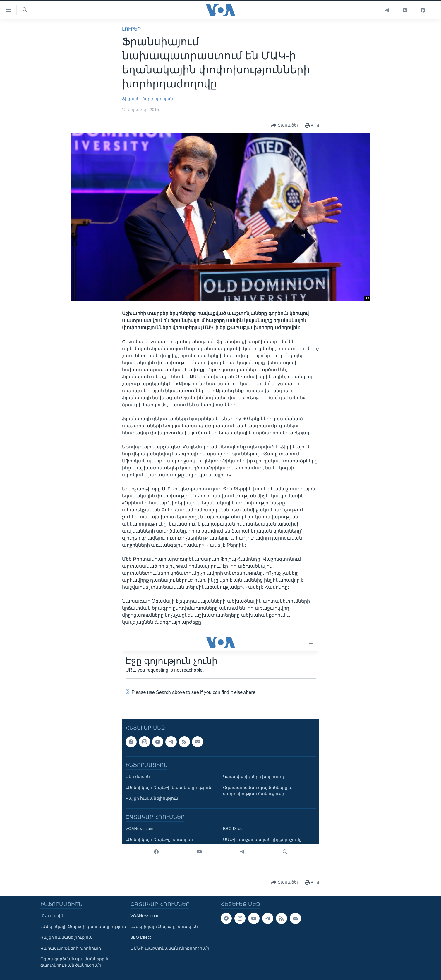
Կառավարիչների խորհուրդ (71, 948)
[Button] (284, 126)
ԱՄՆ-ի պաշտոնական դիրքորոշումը (170, 948)
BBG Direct (141, 937)
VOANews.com (144, 916)
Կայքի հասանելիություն (67, 937)
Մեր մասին (53, 916)
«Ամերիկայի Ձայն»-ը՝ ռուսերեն (164, 927)
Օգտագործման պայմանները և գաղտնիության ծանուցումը (75, 962)
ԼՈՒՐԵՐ (131, 29)
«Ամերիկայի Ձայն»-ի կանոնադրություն (83, 927)
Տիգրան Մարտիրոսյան (148, 99)
